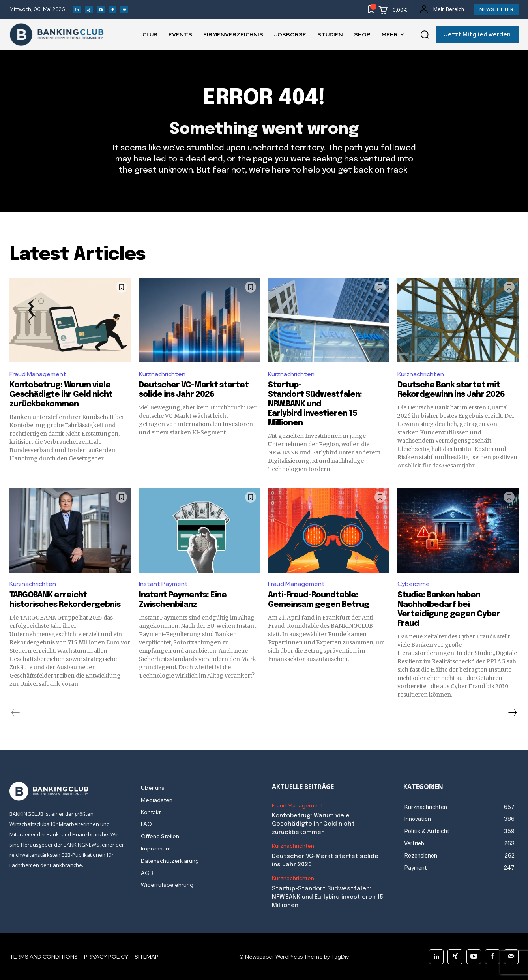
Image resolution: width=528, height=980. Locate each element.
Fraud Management (38, 374)
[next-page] (512, 713)
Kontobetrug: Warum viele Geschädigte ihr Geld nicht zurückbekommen (61, 395)
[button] (425, 35)
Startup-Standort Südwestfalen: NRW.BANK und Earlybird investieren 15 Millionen (315, 404)
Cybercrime (414, 584)
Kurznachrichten (162, 374)
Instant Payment (163, 584)
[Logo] (67, 791)
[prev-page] (16, 713)
